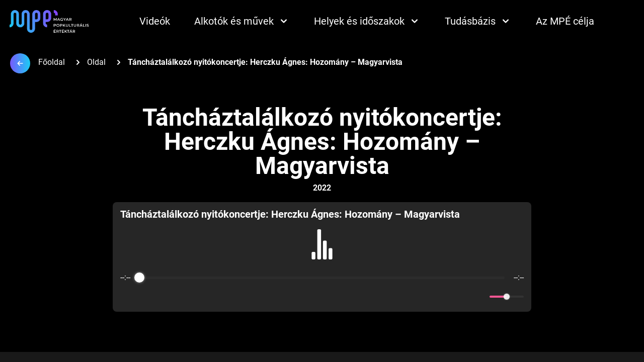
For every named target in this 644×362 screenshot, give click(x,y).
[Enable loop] (127, 297)
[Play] (322, 297)
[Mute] (480, 297)
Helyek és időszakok (367, 21)
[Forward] (344, 297)
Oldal (96, 62)
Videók (155, 21)
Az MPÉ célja (565, 21)
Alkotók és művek (242, 21)
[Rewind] (300, 297)
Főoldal (52, 62)
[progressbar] (322, 278)
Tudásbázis (478, 21)
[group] (322, 257)
